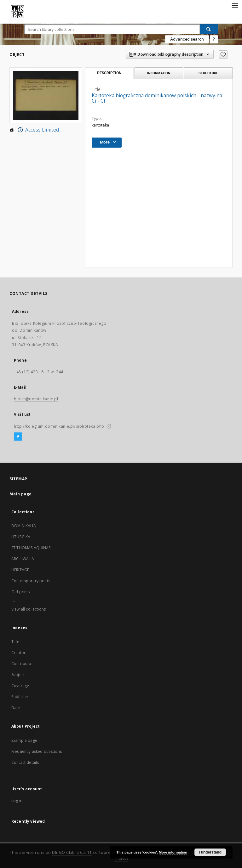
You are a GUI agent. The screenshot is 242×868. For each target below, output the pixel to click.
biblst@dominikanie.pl (36, 399)
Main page (21, 494)
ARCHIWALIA (23, 559)
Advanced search (187, 39)
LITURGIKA (21, 537)
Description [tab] (109, 73)
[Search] (209, 29)
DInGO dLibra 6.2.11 (72, 852)
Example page (24, 740)
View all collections (29, 609)
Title (15, 642)
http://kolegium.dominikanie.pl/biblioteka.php (59, 426)
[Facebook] (18, 437)
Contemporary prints (31, 581)
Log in (17, 800)
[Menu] (235, 5)
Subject (18, 675)
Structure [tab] (208, 73)
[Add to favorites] (223, 55)
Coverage (20, 686)
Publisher (20, 697)
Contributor (22, 664)
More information (173, 852)
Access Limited (34, 130)
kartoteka (100, 125)
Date (16, 708)
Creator (18, 653)
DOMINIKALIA (24, 526)
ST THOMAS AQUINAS (31, 548)
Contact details (25, 762)
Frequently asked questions (37, 751)
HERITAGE (20, 570)
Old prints (21, 592)
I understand (210, 852)
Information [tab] (159, 73)
